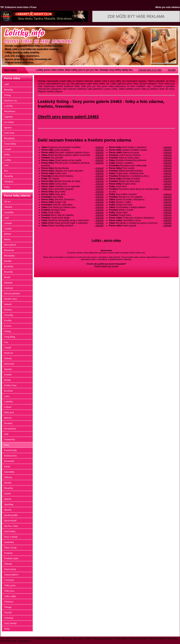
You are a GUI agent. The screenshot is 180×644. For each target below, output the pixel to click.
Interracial (9, 364)
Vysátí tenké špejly (73, 218)
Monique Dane (73, 210)
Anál (6, 84)
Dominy (8, 310)
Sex (15, 641)
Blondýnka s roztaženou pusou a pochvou (140, 223)
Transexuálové (11, 575)
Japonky (8, 369)
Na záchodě (73, 158)
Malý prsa (9, 412)
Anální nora (73, 173)
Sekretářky (9, 472)
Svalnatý (8, 553)
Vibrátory (9, 182)
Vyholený (9, 618)
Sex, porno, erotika (82, 638)
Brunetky (9, 90)
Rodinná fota (10, 456)
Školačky (9, 176)
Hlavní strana (10, 70)
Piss (6, 171)
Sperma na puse (140, 153)
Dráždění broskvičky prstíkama (140, 160)
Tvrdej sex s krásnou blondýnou (140, 218)
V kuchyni (9, 580)
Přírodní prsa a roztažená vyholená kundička (73, 164)
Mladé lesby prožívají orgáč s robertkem (73, 223)
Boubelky (9, 266)
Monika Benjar (73, 168)
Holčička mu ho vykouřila (73, 186)
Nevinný (8, 423)
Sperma (8, 127)
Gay (6, 342)
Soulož (7, 493)
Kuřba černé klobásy (73, 176)
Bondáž (8, 261)
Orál (6, 165)
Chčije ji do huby (140, 205)
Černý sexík (73, 184)
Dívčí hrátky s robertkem (140, 147)
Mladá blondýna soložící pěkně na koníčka (73, 155)
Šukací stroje (10, 548)
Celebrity (9, 288)
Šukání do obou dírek (140, 181)
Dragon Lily (73, 202)
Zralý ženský (10, 623)
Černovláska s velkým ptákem (140, 207)
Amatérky (9, 212)
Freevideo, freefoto (157, 638)
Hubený (8, 358)
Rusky (7, 466)
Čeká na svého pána (140, 158)
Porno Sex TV (24, 641)
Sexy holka (73, 192)
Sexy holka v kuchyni (140, 194)
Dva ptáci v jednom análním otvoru (73, 153)
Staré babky (10, 531)
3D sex (7, 201)
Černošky (9, 315)
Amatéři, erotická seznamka (47, 638)
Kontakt (172, 70)
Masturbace (10, 111)
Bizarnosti (9, 250)
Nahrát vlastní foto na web (106, 266)
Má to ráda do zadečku (73, 215)
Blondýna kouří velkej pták (140, 166)
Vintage (8, 607)
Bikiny (7, 239)
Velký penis (10, 585)
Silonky (8, 483)
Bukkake (8, 283)
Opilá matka (73, 213)
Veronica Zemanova (73, 200)
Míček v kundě (140, 210)
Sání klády (73, 197)
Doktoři (8, 304)
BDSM (8, 234)
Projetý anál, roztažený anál (140, 173)
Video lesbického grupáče (73, 189)
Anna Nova (140, 186)
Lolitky (8, 160)
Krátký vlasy (10, 385)
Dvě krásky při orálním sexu (73, 207)
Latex (7, 396)
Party (7, 445)
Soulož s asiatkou (140, 163)
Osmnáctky (10, 439)
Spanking (9, 504)
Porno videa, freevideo (103, 638)
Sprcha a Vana (11, 526)
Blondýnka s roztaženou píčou (140, 176)
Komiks (8, 374)
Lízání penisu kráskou (140, 155)
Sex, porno (67, 638)
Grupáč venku (140, 184)
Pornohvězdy (11, 450)
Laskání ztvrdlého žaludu (140, 150)
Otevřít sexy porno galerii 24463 (68, 117)
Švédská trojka (11, 558)
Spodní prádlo (11, 515)
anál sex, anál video (73, 205)
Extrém (8, 326)
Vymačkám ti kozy (140, 220)
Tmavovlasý (10, 569)
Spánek (8, 499)
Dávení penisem (12, 293)
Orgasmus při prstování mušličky (73, 147)
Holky (7, 154)
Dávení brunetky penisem (73, 226)
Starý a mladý (11, 537)
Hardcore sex (11, 100)
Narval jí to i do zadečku (140, 197)
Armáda (8, 223)
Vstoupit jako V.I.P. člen (150, 70)
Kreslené (8, 391)
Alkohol (8, 207)
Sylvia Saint (140, 213)
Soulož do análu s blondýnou (140, 200)
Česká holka (140, 215)
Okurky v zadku (140, 202)
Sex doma (9, 122)
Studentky (9, 542)
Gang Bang (10, 337)
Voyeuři (8, 612)
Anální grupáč (140, 226)
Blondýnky (10, 138)
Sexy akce (73, 194)
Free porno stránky (138, 638)
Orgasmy (9, 117)
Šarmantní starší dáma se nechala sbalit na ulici (140, 190)
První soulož (140, 168)
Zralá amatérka (73, 150)
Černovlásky (10, 144)
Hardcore (9, 353)
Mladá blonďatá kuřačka (140, 171)
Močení (8, 418)
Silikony (8, 477)
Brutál (7, 277)
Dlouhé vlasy (11, 299)
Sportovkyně (10, 520)
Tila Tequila (73, 179)
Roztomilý (9, 461)
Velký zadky (10, 596)
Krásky (8, 380)
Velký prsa (9, 591)
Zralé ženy (9, 133)
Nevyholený (10, 429)
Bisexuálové (10, 245)
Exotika (8, 320)
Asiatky (8, 228)
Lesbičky (9, 106)
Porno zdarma (121, 638)
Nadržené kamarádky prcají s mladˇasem (73, 220)
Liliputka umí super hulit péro (73, 171)
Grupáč (8, 149)
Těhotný (8, 564)
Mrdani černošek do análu (73, 181)
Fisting (7, 95)
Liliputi (8, 407)
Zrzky (7, 187)
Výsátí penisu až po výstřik (73, 160)
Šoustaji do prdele (140, 179)
